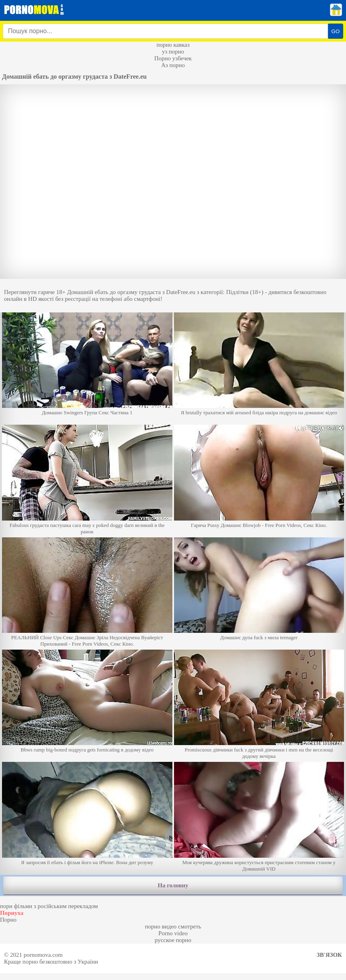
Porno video (173, 933)
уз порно (173, 52)
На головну (173, 885)
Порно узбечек (173, 58)
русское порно (173, 940)
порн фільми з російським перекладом (49, 906)
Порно (8, 920)
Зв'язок (329, 955)
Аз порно (173, 65)
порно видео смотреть (173, 926)
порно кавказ (173, 45)
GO (335, 31)
